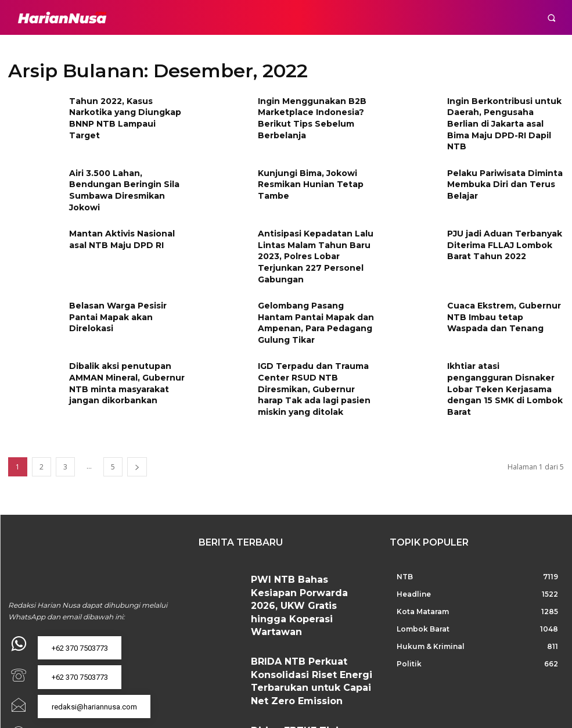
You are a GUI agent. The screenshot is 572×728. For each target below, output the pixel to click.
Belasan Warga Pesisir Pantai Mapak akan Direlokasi (126, 284)
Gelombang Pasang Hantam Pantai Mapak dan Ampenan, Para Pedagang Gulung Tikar (314, 288)
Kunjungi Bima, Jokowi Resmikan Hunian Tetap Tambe (305, 169)
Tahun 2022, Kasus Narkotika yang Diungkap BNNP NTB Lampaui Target (126, 110)
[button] (551, 18)
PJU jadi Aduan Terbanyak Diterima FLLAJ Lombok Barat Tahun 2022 (505, 229)
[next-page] (137, 432)
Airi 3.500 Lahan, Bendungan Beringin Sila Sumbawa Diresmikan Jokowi (125, 169)
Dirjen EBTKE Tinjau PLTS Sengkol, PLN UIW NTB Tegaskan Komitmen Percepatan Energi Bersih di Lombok (309, 652)
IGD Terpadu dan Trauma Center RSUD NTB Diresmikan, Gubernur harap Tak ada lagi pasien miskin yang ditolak (314, 358)
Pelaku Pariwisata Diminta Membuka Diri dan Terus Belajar (499, 169)
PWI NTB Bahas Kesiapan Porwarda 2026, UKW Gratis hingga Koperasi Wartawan (308, 551)
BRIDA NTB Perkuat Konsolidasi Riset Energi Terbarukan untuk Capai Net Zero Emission (310, 601)
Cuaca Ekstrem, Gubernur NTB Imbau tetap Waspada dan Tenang (499, 288)
